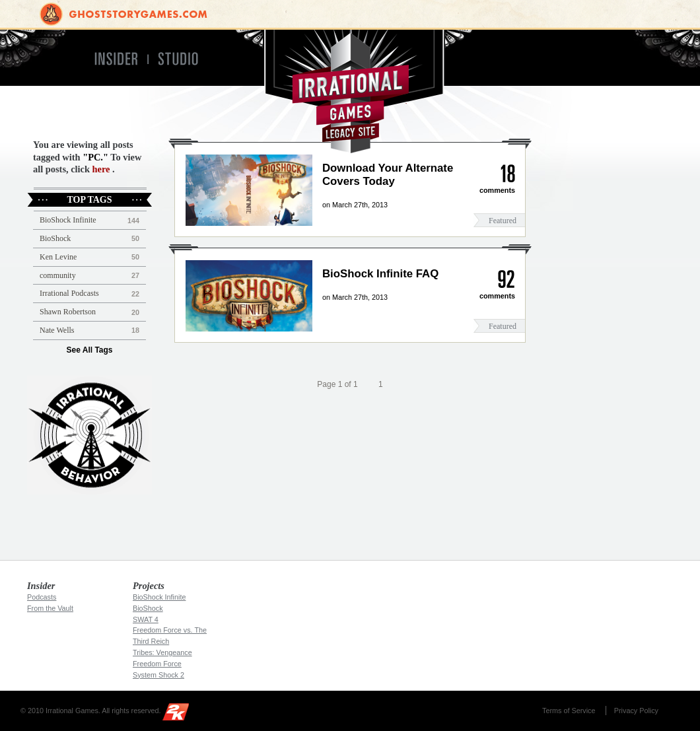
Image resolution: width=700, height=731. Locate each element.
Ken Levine (58, 257)
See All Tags (89, 350)
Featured (503, 221)
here (101, 169)
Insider (115, 59)
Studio (184, 59)
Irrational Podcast (89, 435)
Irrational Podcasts (69, 293)
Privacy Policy (636, 711)
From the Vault (50, 608)
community (58, 275)
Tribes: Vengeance (162, 652)
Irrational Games (350, 91)
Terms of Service (569, 711)
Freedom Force (157, 664)
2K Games (179, 714)
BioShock (55, 238)
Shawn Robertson (68, 312)
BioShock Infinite (68, 220)
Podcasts (42, 597)
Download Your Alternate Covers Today (388, 175)
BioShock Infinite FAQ (380, 274)
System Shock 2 (158, 675)
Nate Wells (57, 330)
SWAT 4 (146, 619)
